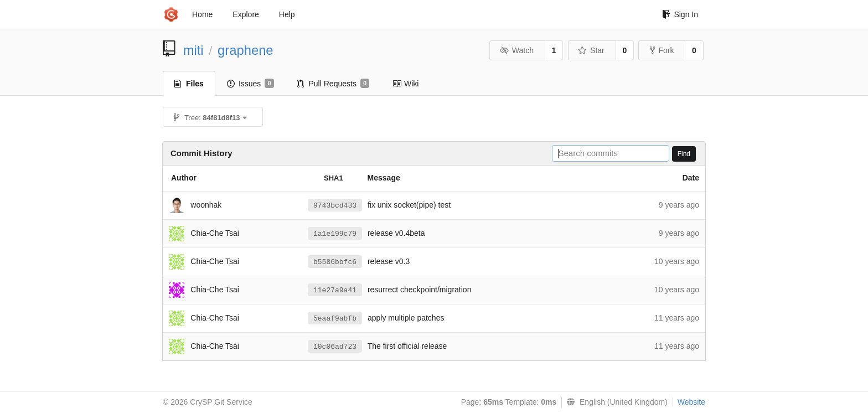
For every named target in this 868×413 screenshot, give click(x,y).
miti (193, 50)
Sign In (680, 14)
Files (189, 84)
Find (684, 154)
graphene (246, 50)
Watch (516, 50)
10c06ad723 (335, 347)
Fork (662, 50)
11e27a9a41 (335, 290)
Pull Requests (334, 84)
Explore (246, 14)
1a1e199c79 (335, 234)
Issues (250, 84)
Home (202, 14)
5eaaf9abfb (335, 319)
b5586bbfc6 (335, 262)
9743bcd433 (335, 206)
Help (287, 14)
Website (691, 402)
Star (591, 50)
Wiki (405, 84)
